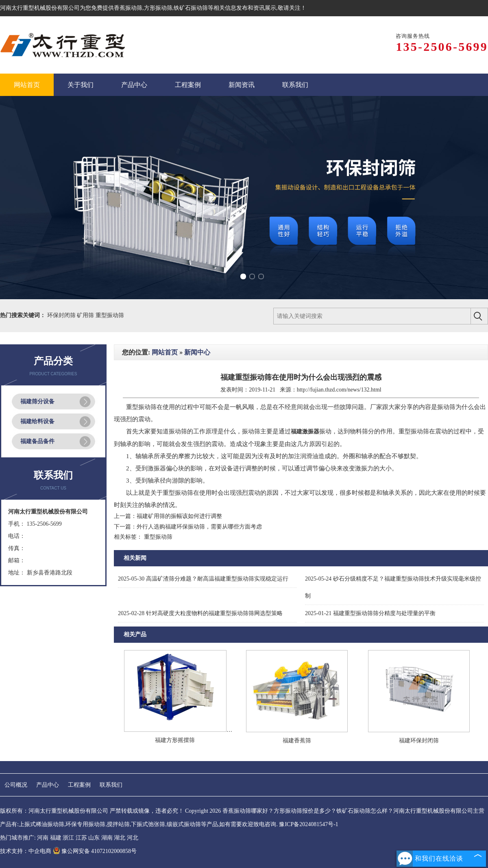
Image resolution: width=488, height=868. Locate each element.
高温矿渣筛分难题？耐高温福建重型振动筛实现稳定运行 (203, 579)
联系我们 (111, 785)
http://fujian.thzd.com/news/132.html (339, 390)
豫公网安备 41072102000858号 (95, 851)
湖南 (107, 838)
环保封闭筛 (62, 315)
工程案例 (79, 785)
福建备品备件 (37, 441)
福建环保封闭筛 (419, 741)
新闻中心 (197, 352)
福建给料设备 (37, 421)
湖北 (120, 838)
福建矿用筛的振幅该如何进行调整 (179, 516)
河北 (133, 838)
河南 (43, 838)
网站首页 (165, 352)
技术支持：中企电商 (26, 851)
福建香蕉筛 (297, 741)
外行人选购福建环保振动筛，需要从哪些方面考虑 (199, 527)
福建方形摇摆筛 (175, 740)
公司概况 (16, 785)
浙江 (68, 838)
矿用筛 (86, 315)
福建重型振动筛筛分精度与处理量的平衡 (370, 613)
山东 (94, 838)
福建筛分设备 (37, 401)
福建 (56, 838)
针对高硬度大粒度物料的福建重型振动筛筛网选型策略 (200, 613)
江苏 (81, 838)
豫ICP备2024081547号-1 (308, 824)
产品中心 (48, 785)
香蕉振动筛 (128, 8)
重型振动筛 (110, 315)
